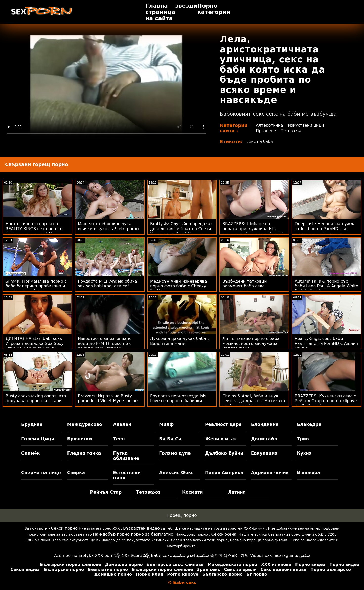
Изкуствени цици (307, 125)
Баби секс (161, 555)
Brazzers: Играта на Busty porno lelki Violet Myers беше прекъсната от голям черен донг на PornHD (108, 403)
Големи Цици (38, 439)
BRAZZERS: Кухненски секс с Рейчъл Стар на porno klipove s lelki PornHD (326, 401)
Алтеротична (269, 125)
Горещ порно (182, 515)
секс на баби (260, 141)
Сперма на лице (41, 473)
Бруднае (32, 424)
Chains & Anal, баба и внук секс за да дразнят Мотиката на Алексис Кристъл (254, 401)
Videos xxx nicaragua (272, 555)
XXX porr (104, 555)
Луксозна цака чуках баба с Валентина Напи (180, 341)
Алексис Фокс (176, 473)
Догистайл (264, 439)
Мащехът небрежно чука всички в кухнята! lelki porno (108, 226)
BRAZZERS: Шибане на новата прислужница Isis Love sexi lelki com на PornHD (253, 229)
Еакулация (264, 453)
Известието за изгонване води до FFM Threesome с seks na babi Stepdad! (105, 343)
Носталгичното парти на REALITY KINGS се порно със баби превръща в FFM (35, 229)
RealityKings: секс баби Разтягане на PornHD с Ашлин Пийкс (326, 343)
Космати (192, 492)
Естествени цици (127, 475)
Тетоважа (291, 131)
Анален (122, 424)
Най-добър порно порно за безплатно (133, 534)
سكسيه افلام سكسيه (191, 555)
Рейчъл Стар (106, 492)
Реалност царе (223, 424)
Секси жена (224, 534)
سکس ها (302, 555)
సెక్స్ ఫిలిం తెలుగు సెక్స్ (132, 555)
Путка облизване (126, 456)
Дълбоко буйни (224, 453)
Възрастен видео (141, 528)
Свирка (76, 473)
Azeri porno (66, 555)
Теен (119, 439)
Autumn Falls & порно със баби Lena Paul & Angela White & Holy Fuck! (326, 286)
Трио (303, 439)
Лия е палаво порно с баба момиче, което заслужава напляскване (251, 343)
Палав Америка (224, 473)
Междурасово (85, 424)
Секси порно (64, 528)
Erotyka (86, 555)
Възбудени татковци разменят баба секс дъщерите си (245, 286)
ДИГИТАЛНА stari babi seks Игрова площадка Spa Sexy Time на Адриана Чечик (35, 343)
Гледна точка (84, 453)
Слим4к (31, 453)
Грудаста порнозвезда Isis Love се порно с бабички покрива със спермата (178, 401)
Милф (166, 424)
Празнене (266, 131)
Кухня (304, 453)
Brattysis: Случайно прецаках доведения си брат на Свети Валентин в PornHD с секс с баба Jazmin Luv (181, 231)
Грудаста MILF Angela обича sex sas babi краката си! (108, 284)
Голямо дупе (175, 453)
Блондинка (265, 424)
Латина (237, 492)
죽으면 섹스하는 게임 (230, 555)
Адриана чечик (270, 473)
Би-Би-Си (170, 439)
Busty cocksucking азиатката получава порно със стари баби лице (36, 401)
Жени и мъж (221, 439)
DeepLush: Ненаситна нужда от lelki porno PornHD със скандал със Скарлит (325, 229)
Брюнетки (80, 439)
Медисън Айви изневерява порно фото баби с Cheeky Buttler (179, 286)
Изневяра (309, 473)
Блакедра (309, 424)
